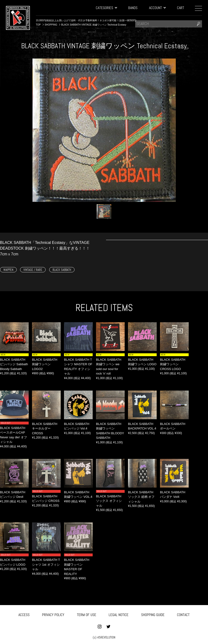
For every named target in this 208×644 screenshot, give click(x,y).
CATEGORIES (106, 8)
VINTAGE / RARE (33, 270)
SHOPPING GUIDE (153, 614)
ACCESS (24, 614)
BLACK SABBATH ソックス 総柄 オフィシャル (141, 497)
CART (181, 8)
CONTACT (183, 614)
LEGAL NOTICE (119, 614)
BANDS (133, 8)
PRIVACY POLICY (53, 614)
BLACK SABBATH (62, 270)
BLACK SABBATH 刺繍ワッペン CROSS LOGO (173, 364)
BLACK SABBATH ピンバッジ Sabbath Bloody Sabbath (14, 364)
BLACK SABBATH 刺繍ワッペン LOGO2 (45, 364)
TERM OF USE (87, 614)
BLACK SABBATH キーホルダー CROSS (45, 429)
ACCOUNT (157, 8)
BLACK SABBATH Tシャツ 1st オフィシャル (46, 564)
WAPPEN (8, 270)
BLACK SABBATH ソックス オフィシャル (109, 501)
